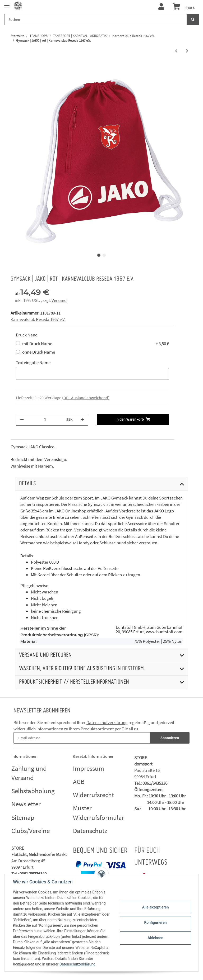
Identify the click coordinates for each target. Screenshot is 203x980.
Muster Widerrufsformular (99, 813)
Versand (59, 300)
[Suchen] (96, 20)
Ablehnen (155, 938)
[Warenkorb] (184, 7)
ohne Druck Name (39, 352)
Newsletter (26, 804)
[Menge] (45, 420)
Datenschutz (90, 831)
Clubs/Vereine (31, 831)
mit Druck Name (96, 344)
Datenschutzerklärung (107, 722)
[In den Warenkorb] (133, 419)
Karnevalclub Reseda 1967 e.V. (38, 319)
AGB (79, 782)
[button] (161, 7)
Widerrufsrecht (93, 795)
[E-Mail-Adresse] (82, 738)
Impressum (89, 768)
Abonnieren (170, 738)
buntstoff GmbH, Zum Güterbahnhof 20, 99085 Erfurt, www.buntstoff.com (149, 630)
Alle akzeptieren (155, 907)
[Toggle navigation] (7, 3)
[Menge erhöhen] (82, 420)
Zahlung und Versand (29, 773)
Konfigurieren (155, 922)
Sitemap (23, 817)
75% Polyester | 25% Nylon (158, 641)
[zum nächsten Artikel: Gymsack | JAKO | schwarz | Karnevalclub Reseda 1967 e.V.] (187, 51)
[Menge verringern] (22, 420)
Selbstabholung (33, 791)
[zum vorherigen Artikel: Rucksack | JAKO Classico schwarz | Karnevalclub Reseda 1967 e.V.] (176, 51)
